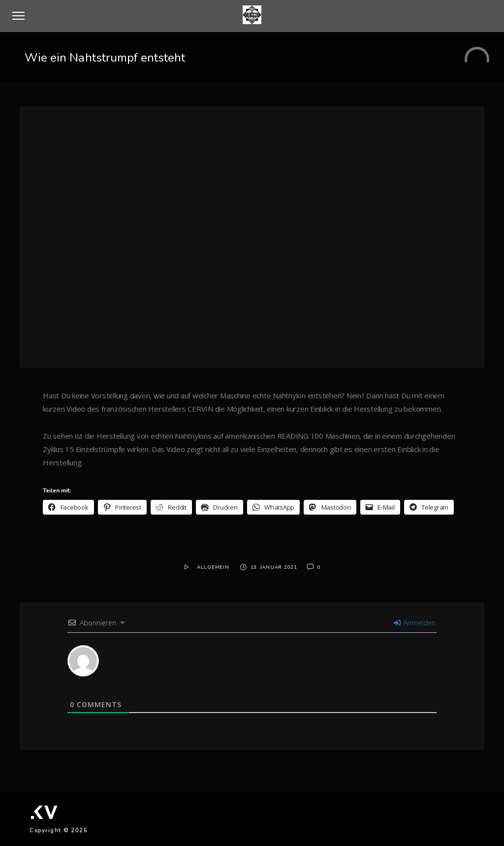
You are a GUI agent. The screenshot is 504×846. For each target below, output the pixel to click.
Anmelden (415, 623)
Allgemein (213, 567)
